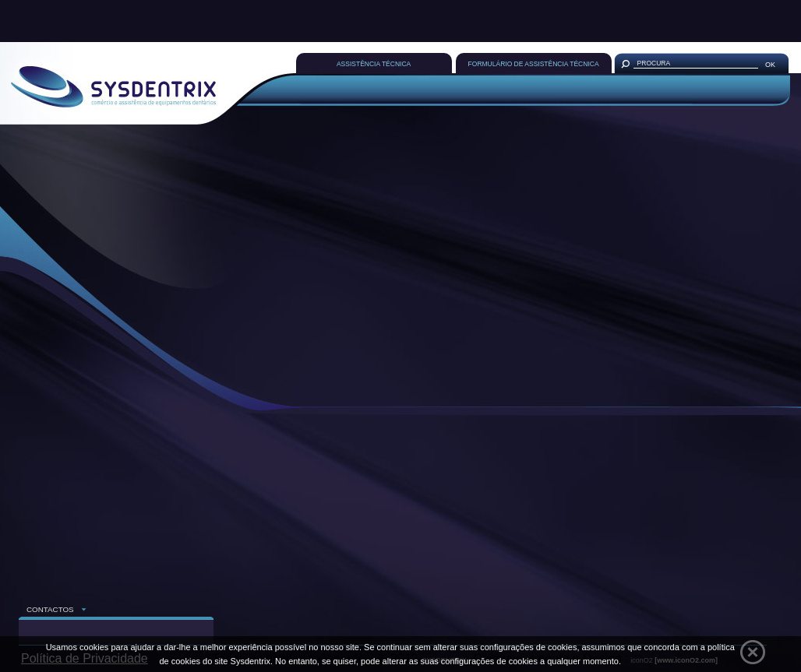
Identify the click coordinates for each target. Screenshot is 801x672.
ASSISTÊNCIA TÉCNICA (374, 64)
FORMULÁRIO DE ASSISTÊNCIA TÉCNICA (534, 64)
